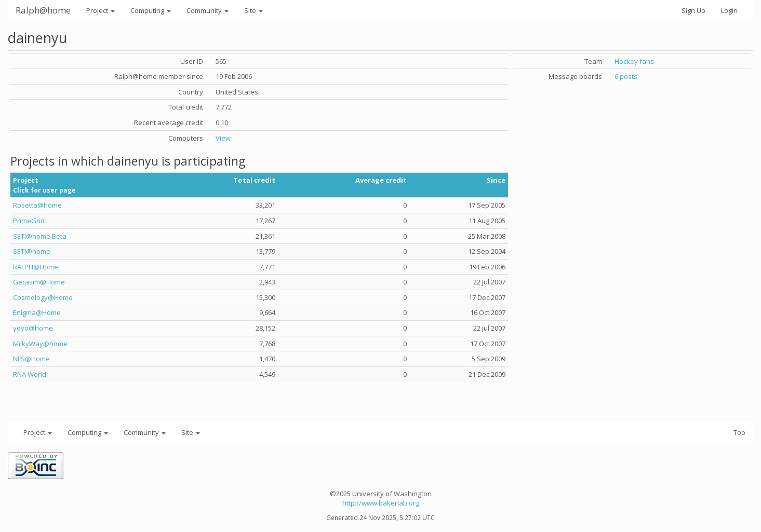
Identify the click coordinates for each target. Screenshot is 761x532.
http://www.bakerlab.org (381, 503)
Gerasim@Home (39, 282)
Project (101, 10)
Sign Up (693, 10)
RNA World (30, 374)
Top (739, 432)
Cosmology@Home (43, 297)
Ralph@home (43, 10)
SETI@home (32, 251)
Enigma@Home (37, 312)
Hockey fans (634, 61)
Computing (151, 10)
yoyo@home (33, 328)
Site (253, 10)
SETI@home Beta (40, 236)
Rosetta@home (37, 205)
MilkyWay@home (40, 344)
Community (208, 10)
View (223, 138)
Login (729, 10)
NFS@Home (31, 359)
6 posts (626, 76)
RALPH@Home (36, 267)
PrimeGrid (29, 221)
